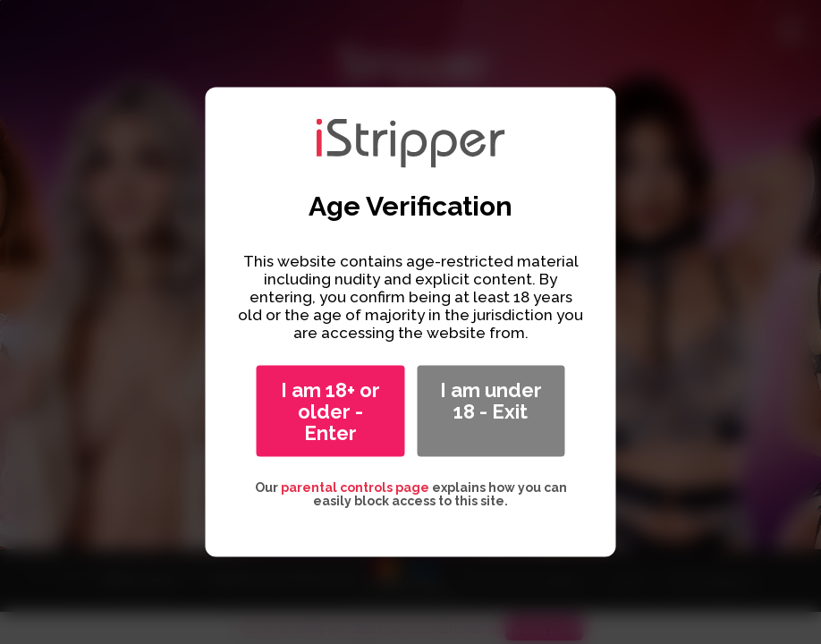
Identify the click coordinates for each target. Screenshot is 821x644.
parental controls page (355, 487)
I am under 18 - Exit (491, 401)
